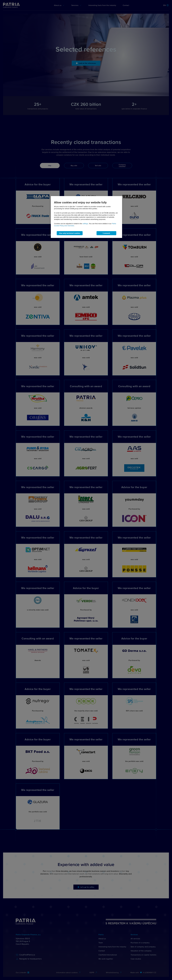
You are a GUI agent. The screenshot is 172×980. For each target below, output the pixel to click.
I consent (106, 233)
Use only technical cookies (70, 233)
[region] (86, 217)
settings (85, 224)
